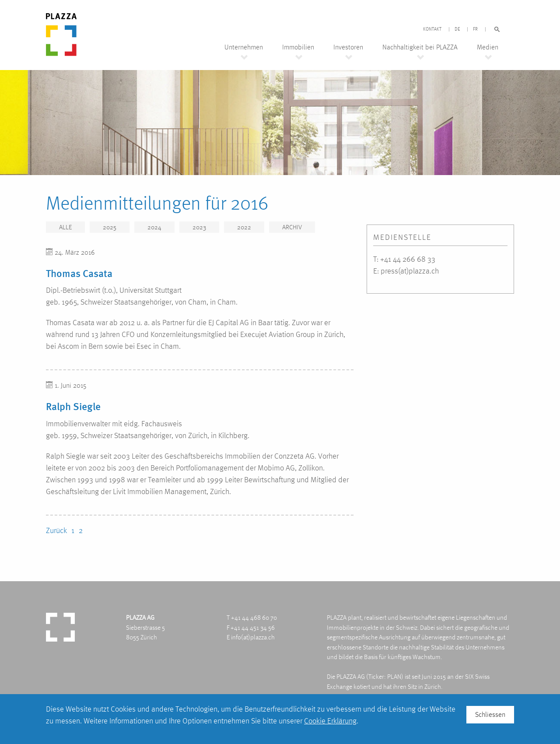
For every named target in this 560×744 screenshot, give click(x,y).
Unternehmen (244, 47)
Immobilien (298, 47)
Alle (65, 227)
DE (457, 29)
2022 (244, 227)
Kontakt (432, 29)
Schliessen (490, 714)
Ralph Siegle (73, 406)
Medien (488, 47)
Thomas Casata (79, 273)
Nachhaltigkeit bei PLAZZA (420, 47)
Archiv (292, 227)
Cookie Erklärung (330, 721)
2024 (154, 227)
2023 (199, 227)
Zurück (56, 530)
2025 (110, 227)
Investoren (348, 47)
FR (475, 29)
